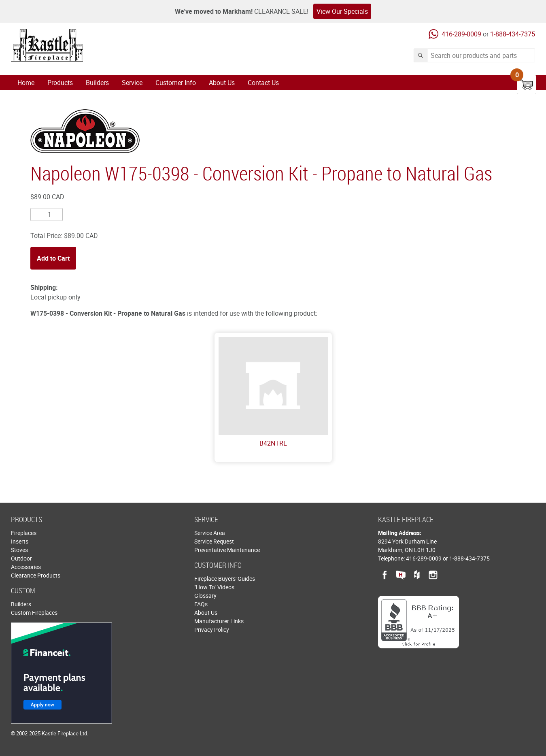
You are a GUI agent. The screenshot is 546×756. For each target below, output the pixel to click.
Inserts (20, 541)
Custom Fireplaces (34, 613)
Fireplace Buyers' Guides (225, 579)
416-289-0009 (461, 34)
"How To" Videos (214, 587)
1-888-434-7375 (513, 34)
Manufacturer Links (219, 621)
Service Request (214, 541)
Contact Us (263, 83)
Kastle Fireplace (47, 45)
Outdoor (21, 558)
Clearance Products (36, 575)
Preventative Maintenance (227, 550)
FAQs (201, 604)
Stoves (19, 550)
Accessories (26, 567)
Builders (97, 83)
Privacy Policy (212, 630)
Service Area (210, 533)
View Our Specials (342, 11)
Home (26, 83)
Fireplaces (24, 533)
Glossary (205, 596)
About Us (222, 83)
